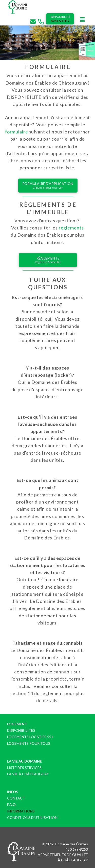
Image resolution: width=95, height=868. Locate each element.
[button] (82, 20)
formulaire (17, 132)
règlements (71, 228)
